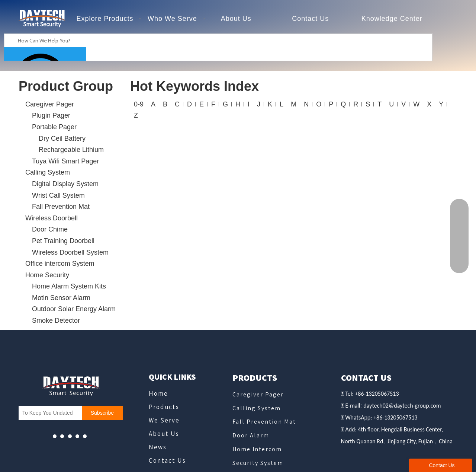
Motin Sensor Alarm (61, 298)
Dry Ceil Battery (62, 138)
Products (164, 407)
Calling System (48, 172)
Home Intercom (257, 449)
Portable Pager (54, 127)
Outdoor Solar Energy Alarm (74, 309)
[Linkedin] (85, 436)
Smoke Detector (56, 320)
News (158, 447)
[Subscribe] (102, 413)
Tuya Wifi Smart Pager (65, 161)
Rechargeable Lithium (71, 150)
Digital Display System (65, 184)
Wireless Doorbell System (70, 252)
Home (158, 393)
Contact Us (167, 460)
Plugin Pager (51, 115)
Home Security (47, 275)
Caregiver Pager (50, 104)
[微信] (77, 436)
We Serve (164, 420)
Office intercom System (60, 264)
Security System (258, 463)
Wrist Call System (58, 195)
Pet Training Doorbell (63, 241)
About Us (164, 434)
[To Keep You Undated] (48, 413)
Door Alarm (251, 435)
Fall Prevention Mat (61, 207)
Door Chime (50, 229)
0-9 (139, 104)
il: (360, 406)
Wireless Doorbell (52, 218)
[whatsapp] (70, 436)
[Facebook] (62, 436)
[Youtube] (55, 436)
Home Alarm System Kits (69, 286)
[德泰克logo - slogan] (42, 19)
